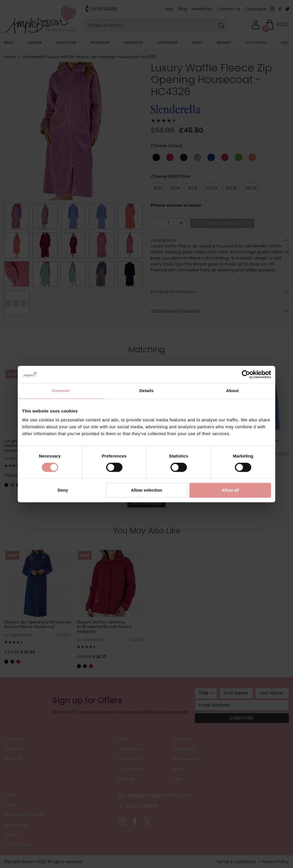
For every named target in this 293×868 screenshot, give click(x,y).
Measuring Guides (24, 815)
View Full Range (146, 503)
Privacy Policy (275, 862)
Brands (224, 43)
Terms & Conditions (236, 862)
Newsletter (202, 9)
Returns (13, 759)
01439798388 (103, 9)
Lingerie (35, 43)
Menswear (100, 43)
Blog (183, 9)
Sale (285, 43)
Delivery (13, 749)
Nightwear (66, 43)
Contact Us (229, 9)
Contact (14, 739)
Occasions (256, 43)
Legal (10, 805)
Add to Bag (222, 223)
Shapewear (168, 43)
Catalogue (256, 9)
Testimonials (18, 844)
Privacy (13, 835)
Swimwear (133, 43)
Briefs (197, 43)
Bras (9, 43)
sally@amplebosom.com (159, 795)
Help (169, 9)
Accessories (132, 769)
